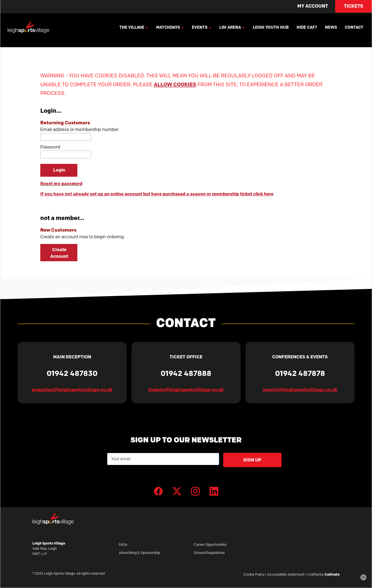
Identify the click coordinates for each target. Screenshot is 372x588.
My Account (313, 6)
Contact (354, 27)
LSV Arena (230, 27)
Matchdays (168, 27)
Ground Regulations (209, 553)
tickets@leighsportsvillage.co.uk (186, 390)
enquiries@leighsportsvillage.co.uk (72, 390)
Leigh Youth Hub (271, 27)
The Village (132, 27)
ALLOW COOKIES (175, 84)
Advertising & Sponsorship (140, 553)
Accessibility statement (286, 575)
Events (200, 27)
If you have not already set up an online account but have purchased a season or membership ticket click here (157, 194)
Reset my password (61, 184)
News (331, 27)
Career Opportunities (210, 545)
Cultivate (332, 574)
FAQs (123, 545)
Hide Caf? (307, 27)
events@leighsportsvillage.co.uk (300, 390)
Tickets (353, 6)
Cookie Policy (254, 575)
